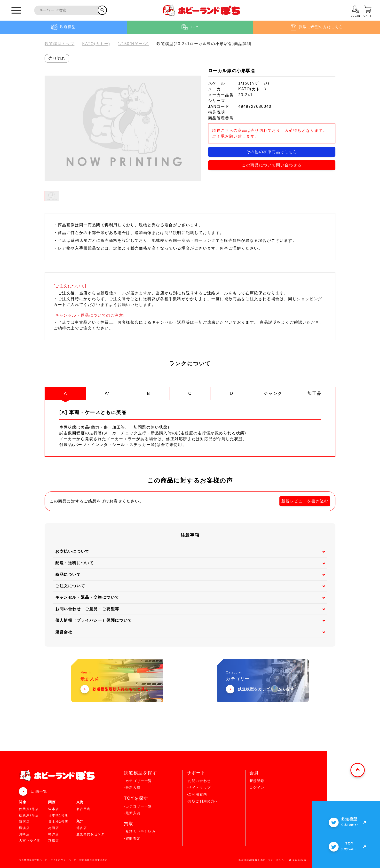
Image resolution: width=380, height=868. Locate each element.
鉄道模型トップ (59, 44)
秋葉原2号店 (29, 815)
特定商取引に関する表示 (94, 860)
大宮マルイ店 (30, 840)
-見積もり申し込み (140, 831)
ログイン (257, 787)
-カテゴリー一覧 (138, 781)
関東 (23, 802)
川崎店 (24, 834)
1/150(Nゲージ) (133, 44)
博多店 (82, 828)
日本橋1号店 (58, 815)
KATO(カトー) (96, 44)
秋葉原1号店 (29, 809)
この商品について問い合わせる (272, 165)
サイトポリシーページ (63, 860)
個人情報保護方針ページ (33, 860)
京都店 (54, 840)
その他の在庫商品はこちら (272, 152)
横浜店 (24, 828)
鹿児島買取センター (92, 834)
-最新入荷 (132, 787)
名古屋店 (83, 809)
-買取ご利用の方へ (202, 801)
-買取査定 (132, 838)
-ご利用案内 (197, 794)
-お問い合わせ (199, 781)
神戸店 (54, 834)
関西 (52, 802)
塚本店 (54, 809)
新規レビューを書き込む (305, 501)
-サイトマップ (199, 787)
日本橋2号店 (58, 821)
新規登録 (257, 781)
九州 (80, 821)
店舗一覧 (39, 791)
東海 (80, 802)
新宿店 (24, 821)
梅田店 (54, 828)
